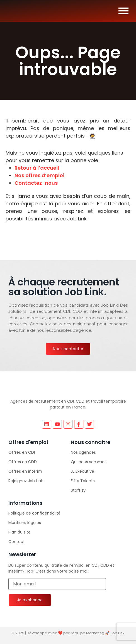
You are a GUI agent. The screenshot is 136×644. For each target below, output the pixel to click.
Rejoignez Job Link (26, 481)
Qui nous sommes (89, 462)
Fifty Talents (83, 481)
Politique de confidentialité (34, 513)
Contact (17, 542)
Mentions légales (25, 523)
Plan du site (20, 532)
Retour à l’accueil (37, 168)
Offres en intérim (25, 471)
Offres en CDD (23, 462)
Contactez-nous (36, 183)
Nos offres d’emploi (39, 175)
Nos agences (83, 452)
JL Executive (82, 471)
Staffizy (78, 490)
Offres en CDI (22, 452)
